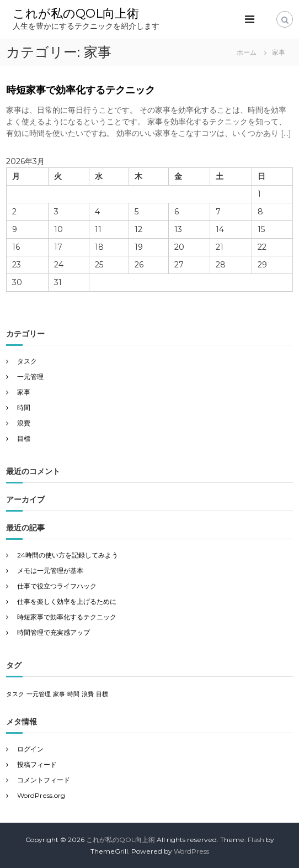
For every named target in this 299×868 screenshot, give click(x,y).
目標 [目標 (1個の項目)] (102, 694)
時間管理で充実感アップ (54, 632)
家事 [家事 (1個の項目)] (59, 694)
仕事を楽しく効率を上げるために (67, 601)
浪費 (24, 423)
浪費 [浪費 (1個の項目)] (88, 694)
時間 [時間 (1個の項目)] (73, 694)
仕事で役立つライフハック (57, 586)
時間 (24, 407)
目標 (24, 438)
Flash (256, 840)
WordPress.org (41, 795)
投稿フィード (37, 764)
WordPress (191, 851)
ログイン (30, 749)
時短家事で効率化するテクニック (81, 90)
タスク (27, 361)
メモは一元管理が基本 (50, 570)
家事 (24, 392)
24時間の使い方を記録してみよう (68, 555)
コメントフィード (44, 780)
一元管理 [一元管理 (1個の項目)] (39, 694)
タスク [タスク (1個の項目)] (15, 694)
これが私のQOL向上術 (76, 14)
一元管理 (30, 377)
